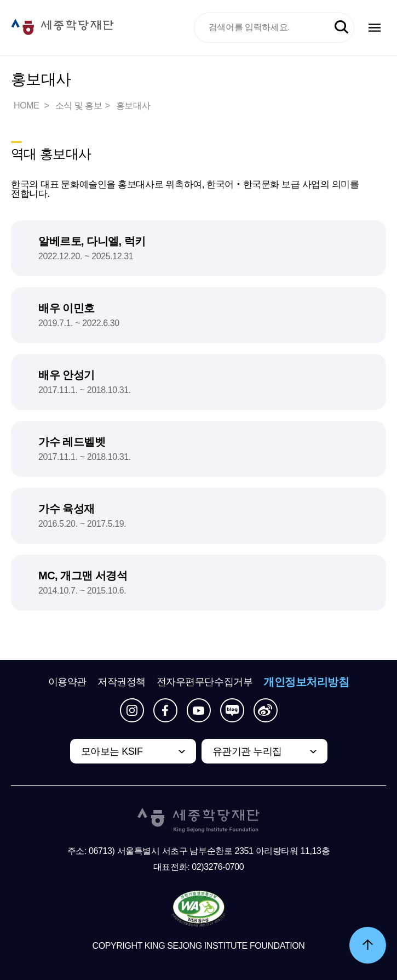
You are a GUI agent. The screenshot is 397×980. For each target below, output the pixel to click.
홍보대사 (133, 106)
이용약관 (67, 682)
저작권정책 (122, 682)
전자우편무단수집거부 (205, 682)
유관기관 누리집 (247, 751)
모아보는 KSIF (112, 751)
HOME (27, 106)
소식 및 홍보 (79, 106)
